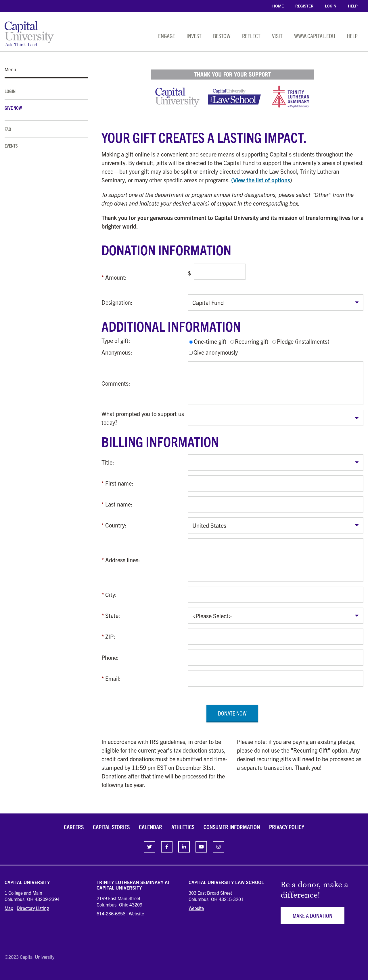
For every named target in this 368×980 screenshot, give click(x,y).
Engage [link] (167, 36)
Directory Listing (33, 908)
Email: (113, 678)
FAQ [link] (8, 129)
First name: (119, 483)
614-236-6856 (111, 913)
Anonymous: (117, 352)
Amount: (116, 277)
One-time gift (210, 341)
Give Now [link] (13, 108)
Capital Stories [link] (111, 827)
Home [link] (278, 6)
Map (9, 908)
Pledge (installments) (303, 341)
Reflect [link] (251, 36)
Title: (108, 462)
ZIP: (110, 636)
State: (113, 615)
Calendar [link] (151, 827)
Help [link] (353, 6)
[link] (149, 847)
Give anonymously (216, 352)
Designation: (117, 302)
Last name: (119, 504)
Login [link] (331, 6)
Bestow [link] (222, 36)
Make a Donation (313, 916)
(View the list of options (261, 180)
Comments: (116, 383)
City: (111, 595)
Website (136, 913)
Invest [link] (194, 36)
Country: (116, 525)
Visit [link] (277, 36)
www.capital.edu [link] (315, 36)
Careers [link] (74, 827)
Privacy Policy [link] (287, 827)
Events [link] (11, 146)
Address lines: (123, 560)
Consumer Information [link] (232, 827)
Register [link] (304, 6)
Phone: (110, 657)
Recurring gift (252, 341)
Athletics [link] (183, 827)
